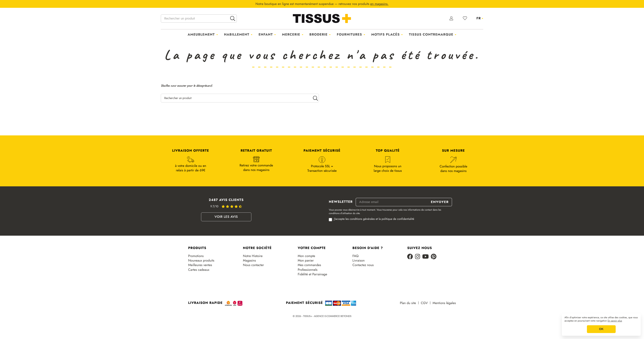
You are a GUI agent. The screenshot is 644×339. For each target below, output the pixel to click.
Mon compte (306, 256)
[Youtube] (425, 257)
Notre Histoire (253, 256)
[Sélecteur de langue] (480, 18)
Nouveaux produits (201, 261)
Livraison (358, 261)
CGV (424, 303)
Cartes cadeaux (199, 270)
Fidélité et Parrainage (312, 274)
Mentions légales (444, 303)
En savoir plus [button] (615, 321)
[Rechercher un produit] (199, 18)
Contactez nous (363, 265)
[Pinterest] (434, 257)
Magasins (249, 261)
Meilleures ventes (200, 265)
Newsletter (341, 202)
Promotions (196, 256)
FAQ (355, 256)
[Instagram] (418, 257)
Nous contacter (253, 265)
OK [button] (601, 329)
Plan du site (408, 303)
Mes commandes (309, 265)
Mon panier (306, 261)
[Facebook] (410, 257)
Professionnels (308, 270)
